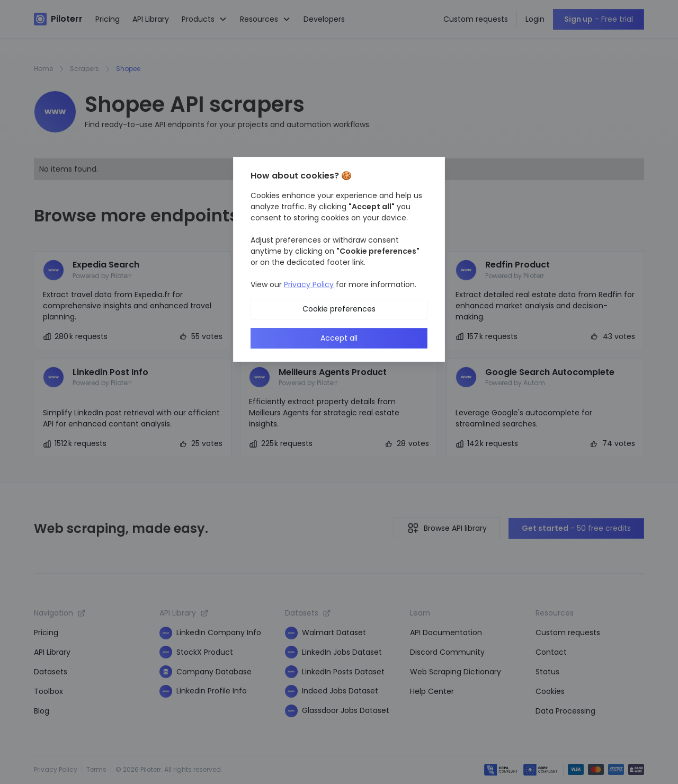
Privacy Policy (309, 284)
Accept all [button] (339, 338)
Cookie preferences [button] (339, 309)
